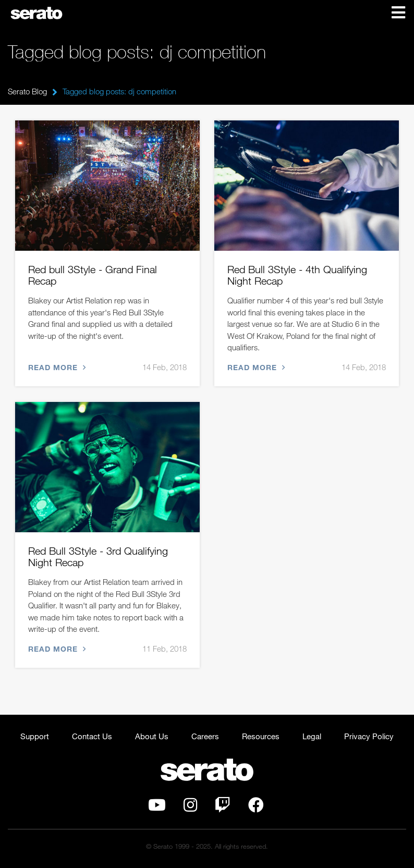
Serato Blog (27, 91)
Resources (261, 736)
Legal (312, 736)
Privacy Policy (369, 736)
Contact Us (92, 736)
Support (35, 736)
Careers (205, 736)
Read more (56, 367)
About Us (152, 736)
